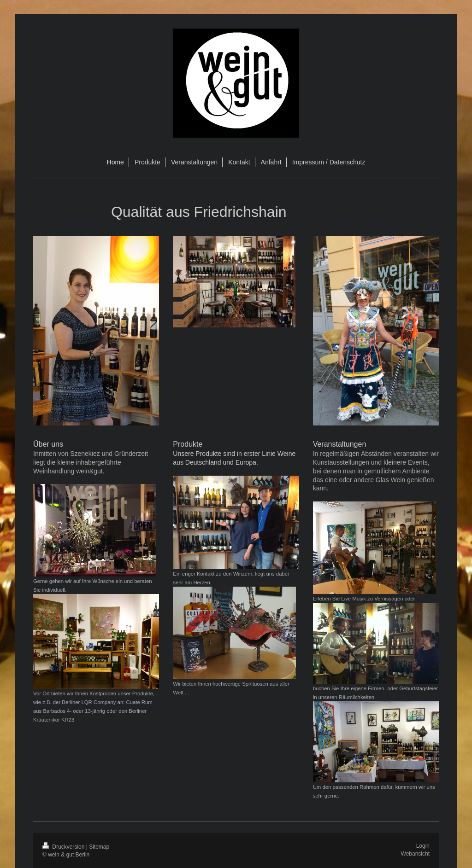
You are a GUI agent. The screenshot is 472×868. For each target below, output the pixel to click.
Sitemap (99, 847)
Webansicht (415, 854)
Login (423, 846)
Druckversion (64, 847)
